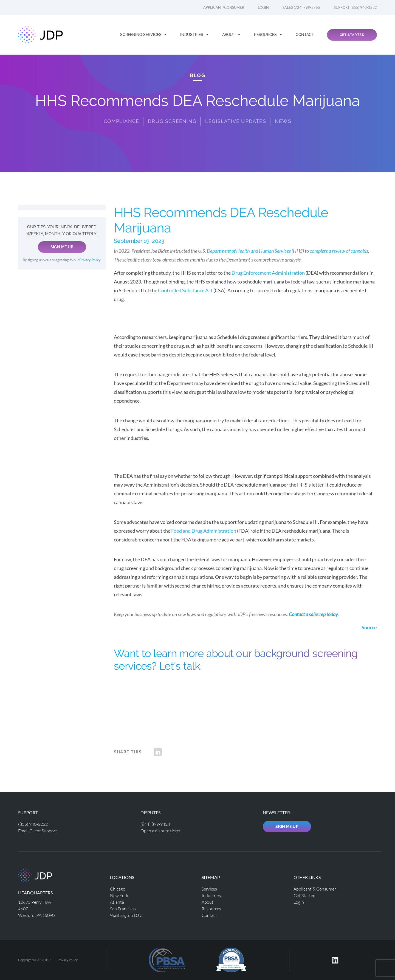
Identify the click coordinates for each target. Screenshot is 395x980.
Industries (192, 35)
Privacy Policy (90, 260)
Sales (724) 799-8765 (301, 7)
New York (119, 895)
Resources (266, 35)
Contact (305, 35)
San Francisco (123, 909)
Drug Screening (172, 115)
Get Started (352, 35)
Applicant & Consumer (315, 889)
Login (263, 7)
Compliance (121, 115)
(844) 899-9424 (155, 824)
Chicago (118, 889)
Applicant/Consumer (224, 7)
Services (209, 889)
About (229, 35)
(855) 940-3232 (33, 824)
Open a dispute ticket (161, 831)
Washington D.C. (126, 915)
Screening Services (141, 35)
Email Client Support (38, 831)
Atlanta (117, 902)
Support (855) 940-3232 (355, 7)
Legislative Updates (236, 115)
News (283, 115)
